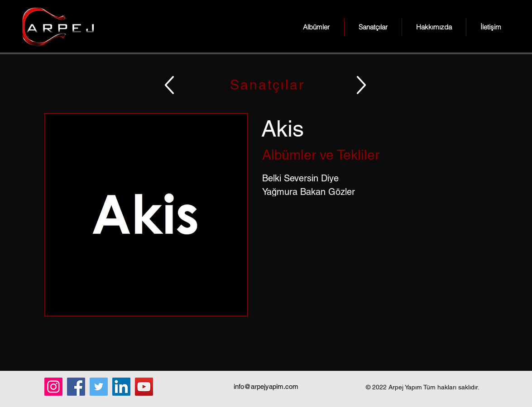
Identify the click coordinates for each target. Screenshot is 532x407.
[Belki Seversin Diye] (375, 178)
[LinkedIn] (121, 387)
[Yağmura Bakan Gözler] (375, 192)
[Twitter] (99, 387)
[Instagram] (53, 387)
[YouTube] (144, 387)
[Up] (169, 85)
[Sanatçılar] (266, 85)
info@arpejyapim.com (266, 386)
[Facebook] (76, 387)
